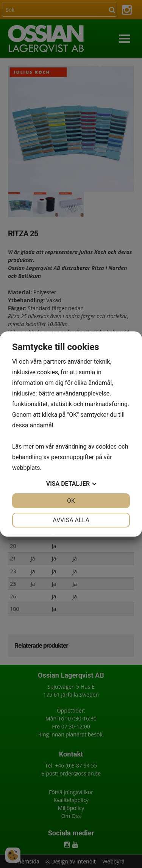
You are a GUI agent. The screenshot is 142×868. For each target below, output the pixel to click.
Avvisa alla (71, 520)
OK (71, 501)
